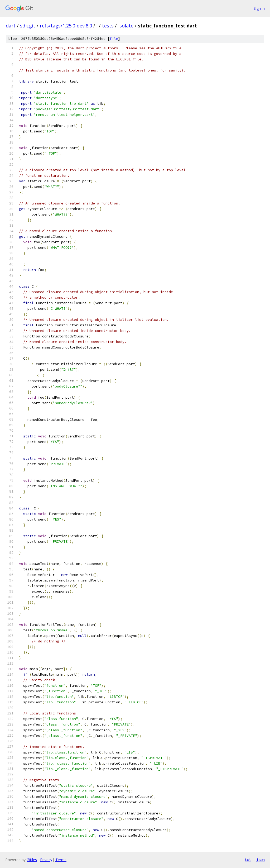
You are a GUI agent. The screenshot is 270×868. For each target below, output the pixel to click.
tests (108, 26)
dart (11, 26)
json (261, 860)
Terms (61, 860)
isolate (126, 26)
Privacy (46, 860)
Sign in (259, 8)
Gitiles (32, 860)
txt (248, 860)
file (114, 39)
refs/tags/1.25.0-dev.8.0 (66, 26)
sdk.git (28, 26)
